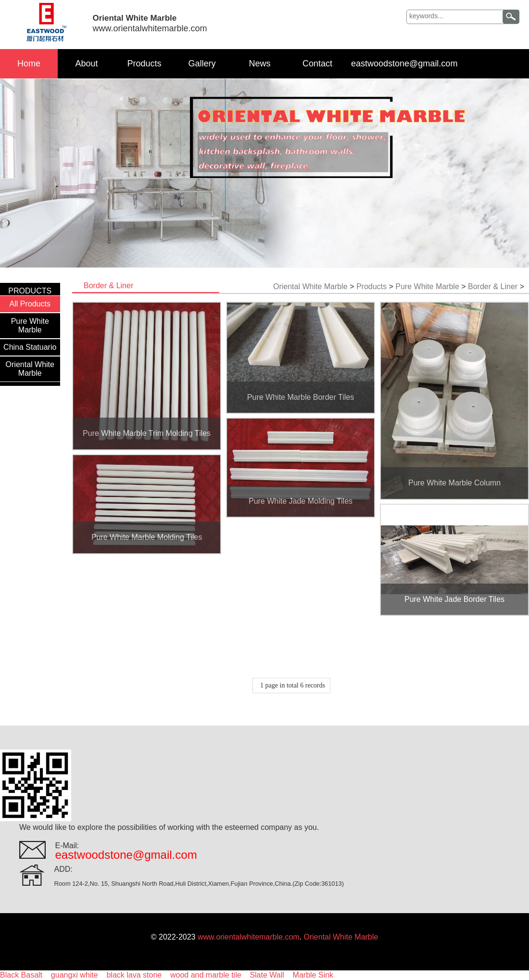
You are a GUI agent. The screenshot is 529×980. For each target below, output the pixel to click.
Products (144, 64)
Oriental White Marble (30, 369)
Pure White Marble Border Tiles (301, 397)
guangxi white (75, 975)
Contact (317, 64)
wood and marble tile (206, 975)
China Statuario (30, 347)
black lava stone (134, 975)
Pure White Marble (30, 325)
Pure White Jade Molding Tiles (301, 501)
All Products (30, 304)
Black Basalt (21, 975)
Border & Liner (493, 286)
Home (29, 64)
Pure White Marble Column (454, 483)
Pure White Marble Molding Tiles (147, 537)
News (259, 64)
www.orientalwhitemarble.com (249, 937)
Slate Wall (267, 975)
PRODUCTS (30, 291)
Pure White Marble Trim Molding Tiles (147, 433)
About (86, 64)
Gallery (202, 64)
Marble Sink (313, 975)
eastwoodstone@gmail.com (404, 64)
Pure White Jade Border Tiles (454, 599)
